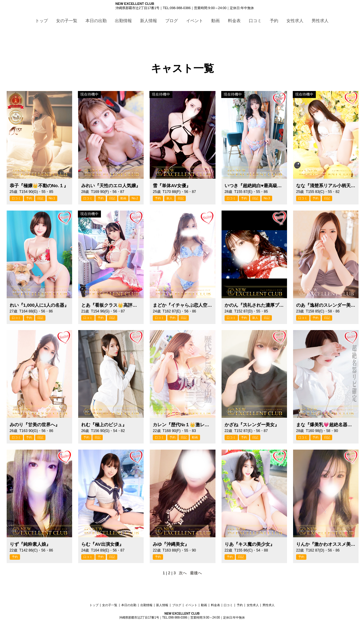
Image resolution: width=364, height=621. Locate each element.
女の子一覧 (67, 21)
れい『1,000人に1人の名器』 (39, 305)
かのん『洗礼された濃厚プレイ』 (254, 305)
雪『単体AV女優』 (172, 186)
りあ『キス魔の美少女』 (250, 544)
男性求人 (320, 21)
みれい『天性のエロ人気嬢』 (111, 186)
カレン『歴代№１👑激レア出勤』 (182, 425)
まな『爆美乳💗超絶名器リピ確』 (326, 425)
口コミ (255, 21)
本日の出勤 (96, 21)
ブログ (172, 21)
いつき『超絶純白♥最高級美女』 (254, 186)
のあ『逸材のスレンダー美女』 (326, 305)
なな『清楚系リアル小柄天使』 (326, 186)
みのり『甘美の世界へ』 (35, 425)
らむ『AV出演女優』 (102, 544)
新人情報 (149, 21)
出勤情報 (123, 21)
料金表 (234, 21)
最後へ (196, 573)
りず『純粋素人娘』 (30, 544)
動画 (215, 21)
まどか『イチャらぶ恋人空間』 (182, 305)
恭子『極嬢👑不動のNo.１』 (39, 186)
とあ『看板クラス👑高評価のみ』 (111, 305)
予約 (274, 21)
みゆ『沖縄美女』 (171, 544)
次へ (183, 573)
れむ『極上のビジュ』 (104, 425)
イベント (195, 21)
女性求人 (295, 21)
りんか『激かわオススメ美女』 (326, 544)
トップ (42, 21)
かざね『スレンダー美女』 (252, 425)
